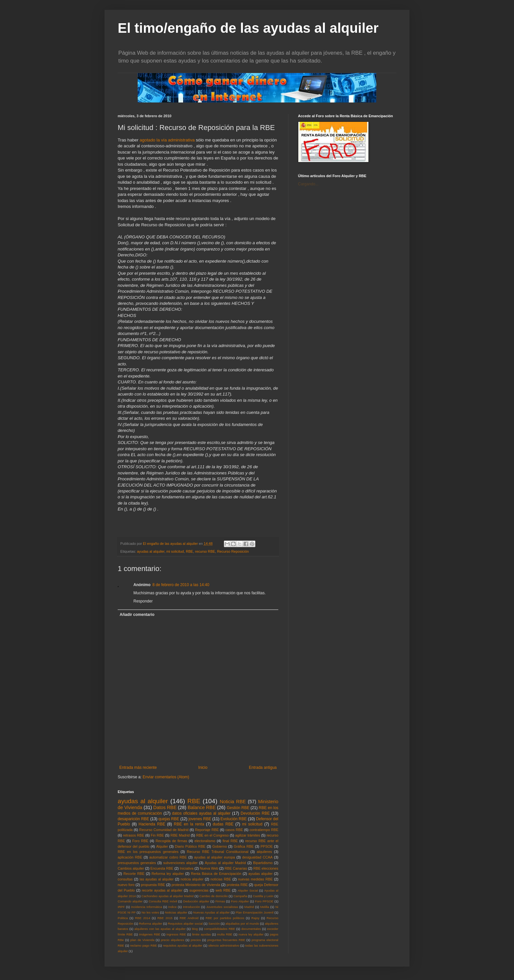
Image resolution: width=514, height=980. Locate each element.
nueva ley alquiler (251, 934)
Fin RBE (157, 835)
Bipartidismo (263, 863)
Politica (123, 918)
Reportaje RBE (207, 830)
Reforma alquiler (151, 924)
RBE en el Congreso (212, 835)
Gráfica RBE (244, 846)
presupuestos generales (137, 863)
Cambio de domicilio (214, 896)
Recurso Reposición (233, 551)
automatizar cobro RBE (168, 857)
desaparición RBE (133, 819)
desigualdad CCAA (257, 857)
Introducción (191, 907)
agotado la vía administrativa (168, 140)
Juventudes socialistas (222, 907)
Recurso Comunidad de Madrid (164, 830)
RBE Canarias (236, 868)
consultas (125, 879)
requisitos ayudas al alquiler (183, 945)
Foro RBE (140, 841)
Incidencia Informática (147, 907)
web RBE (223, 890)
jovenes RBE (200, 819)
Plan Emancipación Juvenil (255, 912)
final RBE (230, 841)
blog (195, 929)
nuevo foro (126, 885)
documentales (251, 929)
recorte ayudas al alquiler (162, 890)
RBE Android (189, 918)
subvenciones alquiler (180, 863)
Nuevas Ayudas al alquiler (211, 912)
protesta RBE (237, 885)
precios (196, 940)
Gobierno (220, 846)
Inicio (203, 767)
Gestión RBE (238, 808)
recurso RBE (205, 551)
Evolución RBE (234, 819)
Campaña (240, 896)
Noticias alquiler (176, 912)
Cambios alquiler (131, 868)
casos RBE (234, 830)
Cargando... (308, 184)
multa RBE (225, 934)
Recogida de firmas (171, 841)
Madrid (249, 907)
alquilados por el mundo (242, 924)
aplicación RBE (130, 857)
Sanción (214, 924)
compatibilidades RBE (219, 929)
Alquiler (162, 846)
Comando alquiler (130, 901)
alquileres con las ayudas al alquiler (160, 929)
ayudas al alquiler (151, 551)
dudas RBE (223, 824)
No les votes (150, 912)
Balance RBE (202, 807)
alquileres (264, 852)
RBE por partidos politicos (225, 918)
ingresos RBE (176, 934)
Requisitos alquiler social (185, 924)
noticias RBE (221, 879)
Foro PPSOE (264, 901)
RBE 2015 (165, 918)
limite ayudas (201, 934)
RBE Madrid (180, 835)
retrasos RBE (134, 835)
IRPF (121, 907)
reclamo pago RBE (144, 945)
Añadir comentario (137, 615)
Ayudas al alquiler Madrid (225, 863)
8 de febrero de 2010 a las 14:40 (181, 585)
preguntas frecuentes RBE (226, 940)
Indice (172, 907)
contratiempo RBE (264, 830)
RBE (189, 551)
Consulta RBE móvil (163, 901)
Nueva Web (209, 868)
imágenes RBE (150, 934)
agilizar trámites (247, 835)
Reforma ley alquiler (168, 874)
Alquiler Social (248, 890)
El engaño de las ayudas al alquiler (171, 544)
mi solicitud (175, 551)
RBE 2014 (143, 918)
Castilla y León (263, 896)
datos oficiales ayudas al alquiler (201, 813)
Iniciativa (187, 868)
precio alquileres (173, 940)
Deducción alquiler (196, 901)
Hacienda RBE (152, 824)
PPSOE (267, 846)
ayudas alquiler (261, 874)
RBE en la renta (189, 824)
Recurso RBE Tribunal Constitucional (217, 852)
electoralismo (205, 841)
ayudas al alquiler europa (215, 857)
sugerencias (199, 890)
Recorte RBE (134, 874)
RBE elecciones (266, 868)
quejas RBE (169, 819)
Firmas (220, 901)
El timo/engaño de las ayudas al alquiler (248, 28)
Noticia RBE (233, 802)
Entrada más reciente (138, 767)
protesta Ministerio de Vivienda (196, 885)
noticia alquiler (192, 879)
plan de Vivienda (142, 940)
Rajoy (256, 918)
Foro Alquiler (240, 901)
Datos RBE (165, 807)
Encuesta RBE (162, 868)
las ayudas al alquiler (157, 879)
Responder (143, 601)
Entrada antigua (263, 767)
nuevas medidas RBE (255, 879)
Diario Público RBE (190, 846)
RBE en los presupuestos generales (148, 852)
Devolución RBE (255, 813)
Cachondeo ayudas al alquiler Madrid (168, 896)
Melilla (265, 907)
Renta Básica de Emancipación (216, 874)
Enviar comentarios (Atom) (166, 777)
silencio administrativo (224, 945)
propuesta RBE (153, 885)
